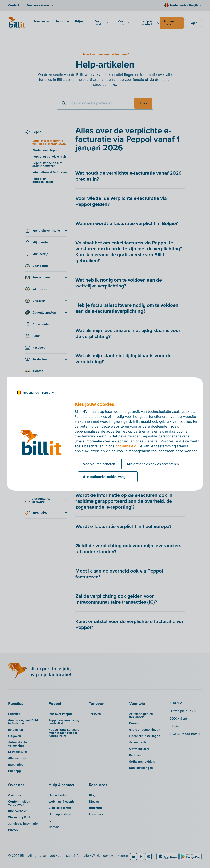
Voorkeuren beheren (99, 464)
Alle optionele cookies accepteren (153, 464)
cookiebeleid (126, 446)
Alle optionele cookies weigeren (108, 477)
